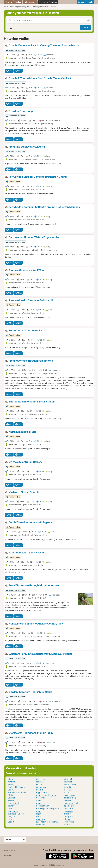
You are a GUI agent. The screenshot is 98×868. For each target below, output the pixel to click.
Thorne (67, 819)
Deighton (12, 816)
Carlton (11, 806)
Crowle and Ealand (16, 814)
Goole (39, 800)
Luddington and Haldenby (47, 822)
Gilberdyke (41, 798)
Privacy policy (10, 851)
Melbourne (41, 824)
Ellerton (39, 782)
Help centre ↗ (30, 2)
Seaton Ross (69, 795)
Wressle (68, 824)
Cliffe (10, 808)
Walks (18, 2)
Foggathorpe (42, 792)
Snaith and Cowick (72, 803)
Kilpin (39, 814)
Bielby (11, 795)
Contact (8, 855)
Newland (68, 779)
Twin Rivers (69, 822)
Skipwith (68, 800)
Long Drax (41, 819)
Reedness (68, 790)
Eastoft (11, 822)
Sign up (81, 2)
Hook (38, 811)
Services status (41, 865)
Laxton (39, 816)
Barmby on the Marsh (17, 792)
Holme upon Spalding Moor (48, 808)
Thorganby (69, 816)
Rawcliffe (68, 787)
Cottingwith (13, 811)
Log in (90, 2)
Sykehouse (69, 814)
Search (86, 28)
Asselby (11, 784)
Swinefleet (69, 811)
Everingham (41, 787)
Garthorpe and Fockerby (46, 795)
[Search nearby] (88, 21)
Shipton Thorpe (71, 798)
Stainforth (69, 808)
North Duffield (70, 784)
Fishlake (40, 790)
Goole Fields (41, 803)
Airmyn (11, 779)
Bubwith (11, 800)
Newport (68, 782)
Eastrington (41, 779)
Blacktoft (12, 798)
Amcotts (11, 782)
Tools (9, 2)
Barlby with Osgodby (17, 787)
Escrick (39, 784)
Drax (10, 819)
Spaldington (69, 806)
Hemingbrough (43, 806)
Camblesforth (14, 803)
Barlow (11, 790)
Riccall (67, 792)
